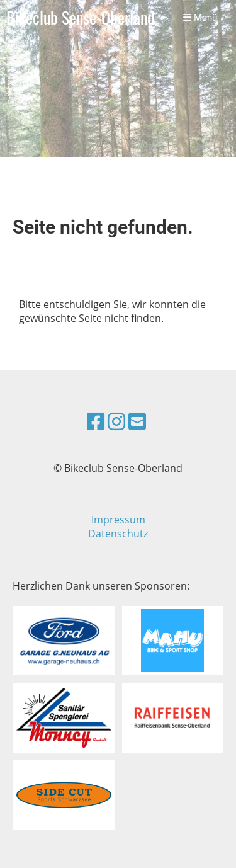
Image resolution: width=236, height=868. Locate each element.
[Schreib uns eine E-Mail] (137, 421)
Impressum (118, 520)
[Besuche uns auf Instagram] (116, 421)
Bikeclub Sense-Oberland (80, 18)
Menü (200, 18)
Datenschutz (118, 534)
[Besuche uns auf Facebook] (96, 421)
